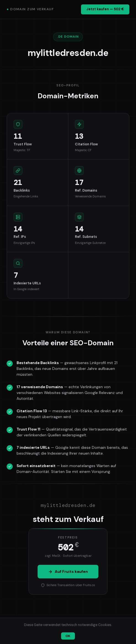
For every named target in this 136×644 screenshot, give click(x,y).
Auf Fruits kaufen (68, 571)
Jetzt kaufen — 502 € (105, 9)
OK (68, 636)
